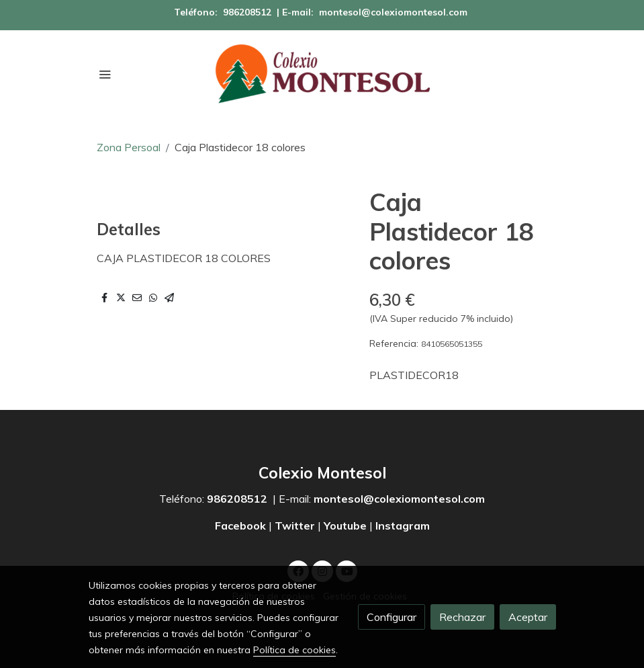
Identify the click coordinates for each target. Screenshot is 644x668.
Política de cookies (294, 650)
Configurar (392, 617)
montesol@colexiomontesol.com (393, 12)
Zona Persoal (129, 147)
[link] (322, 74)
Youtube (345, 526)
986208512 (247, 12)
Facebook (242, 526)
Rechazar (462, 617)
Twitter (295, 526)
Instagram (403, 526)
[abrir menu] (105, 74)
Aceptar (528, 617)
